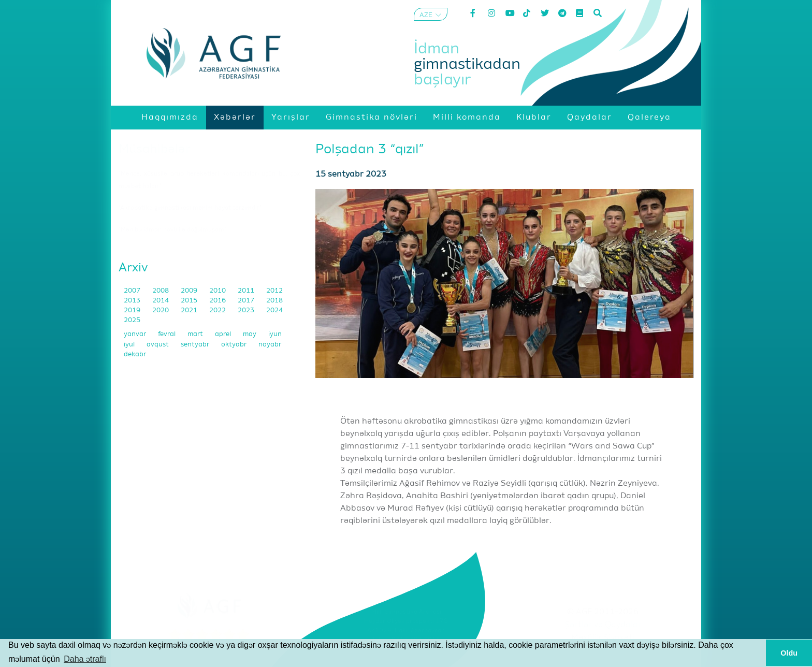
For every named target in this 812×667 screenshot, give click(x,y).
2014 (161, 301)
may (250, 334)
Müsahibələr (155, 149)
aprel (224, 334)
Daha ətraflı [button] (85, 659)
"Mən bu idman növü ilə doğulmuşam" (172, 230)
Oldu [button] (789, 653)
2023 (247, 310)
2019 (133, 310)
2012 (274, 291)
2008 (161, 291)
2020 (161, 310)
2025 (132, 320)
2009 (190, 291)
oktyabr (235, 345)
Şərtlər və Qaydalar (603, 625)
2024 (274, 310)
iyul (130, 345)
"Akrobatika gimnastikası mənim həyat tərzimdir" (190, 208)
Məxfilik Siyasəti (603, 638)
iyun (275, 334)
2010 (218, 291)
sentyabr (196, 345)
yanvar (136, 334)
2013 (133, 301)
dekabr (135, 354)
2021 (190, 310)
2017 (247, 301)
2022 (218, 310)
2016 (218, 301)
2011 (247, 291)
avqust (158, 345)
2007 (133, 291)
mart (196, 334)
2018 (274, 301)
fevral (168, 334)
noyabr (270, 345)
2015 (190, 301)
